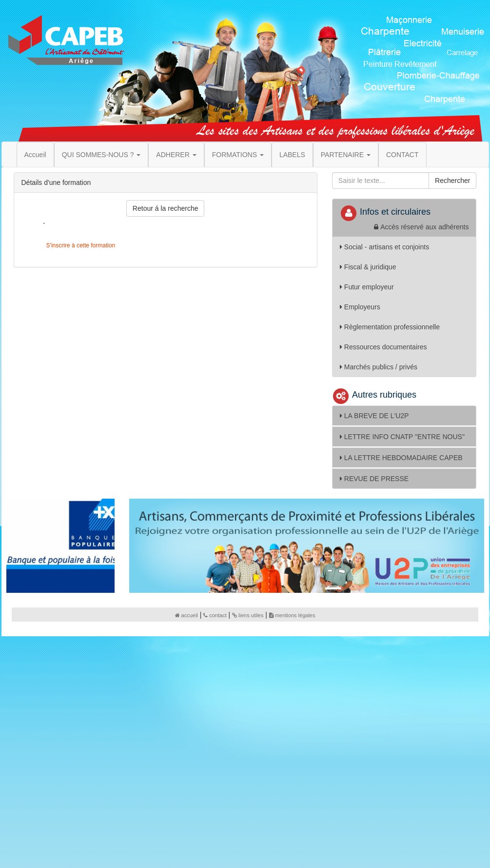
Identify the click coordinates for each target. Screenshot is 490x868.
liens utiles (248, 615)
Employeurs (360, 307)
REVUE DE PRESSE (374, 479)
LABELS (292, 155)
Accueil (35, 155)
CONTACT (402, 155)
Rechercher (452, 181)
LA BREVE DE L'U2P (374, 416)
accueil (186, 615)
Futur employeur (367, 287)
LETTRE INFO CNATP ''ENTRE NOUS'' (402, 437)
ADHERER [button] (176, 155)
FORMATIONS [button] (238, 155)
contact (215, 615)
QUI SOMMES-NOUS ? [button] (101, 155)
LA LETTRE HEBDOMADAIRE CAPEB (401, 458)
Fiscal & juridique (368, 267)
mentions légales (292, 615)
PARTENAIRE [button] (346, 155)
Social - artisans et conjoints (384, 247)
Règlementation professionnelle (390, 327)
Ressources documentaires (383, 347)
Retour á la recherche (166, 208)
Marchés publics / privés (379, 367)
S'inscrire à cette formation (80, 245)
